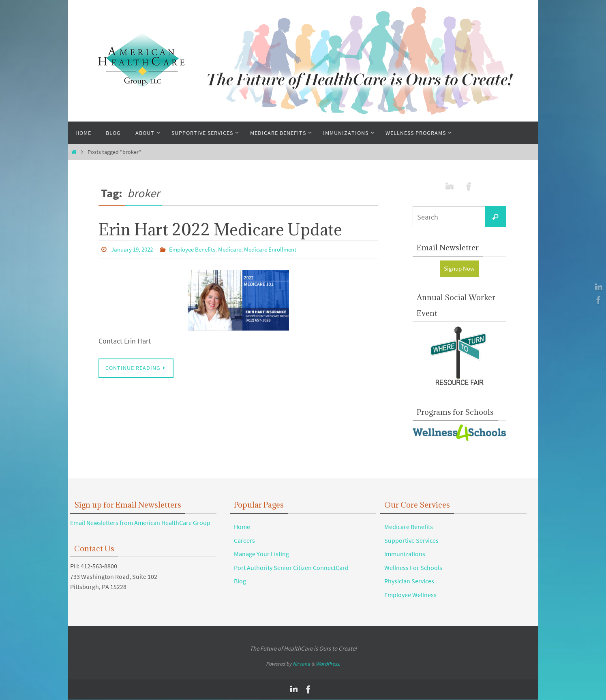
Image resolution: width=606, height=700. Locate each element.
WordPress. (328, 664)
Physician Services (409, 581)
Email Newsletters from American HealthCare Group (140, 523)
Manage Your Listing (261, 554)
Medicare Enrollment (283, 249)
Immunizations (405, 554)
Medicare (239, 249)
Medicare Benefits (409, 527)
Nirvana (301, 664)
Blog (240, 581)
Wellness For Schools (413, 568)
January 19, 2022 (134, 249)
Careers (244, 540)
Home (242, 527)
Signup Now (459, 269)
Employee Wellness (410, 595)
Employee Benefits (198, 249)
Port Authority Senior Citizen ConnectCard (291, 568)
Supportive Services (411, 540)
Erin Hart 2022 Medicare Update (220, 229)
